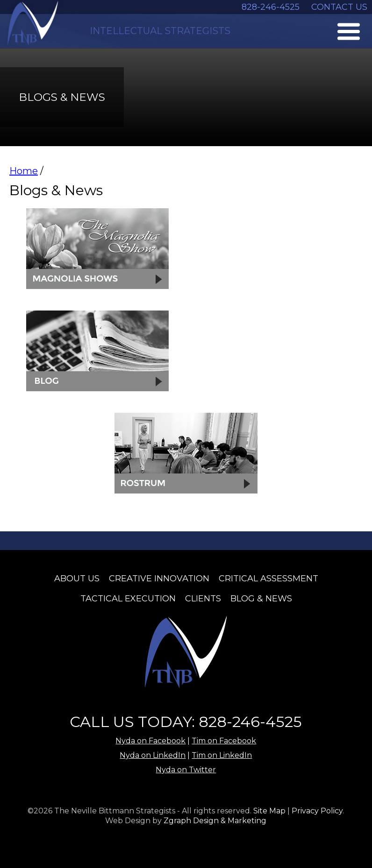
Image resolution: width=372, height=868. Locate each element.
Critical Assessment (268, 579)
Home (24, 171)
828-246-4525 (271, 7)
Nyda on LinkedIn (153, 755)
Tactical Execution (128, 599)
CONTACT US (339, 7)
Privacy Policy (317, 811)
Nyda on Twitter (186, 770)
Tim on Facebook (224, 741)
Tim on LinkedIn (222, 755)
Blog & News (261, 599)
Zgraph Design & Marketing (215, 821)
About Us (77, 579)
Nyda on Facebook (150, 741)
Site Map (269, 811)
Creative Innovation (159, 579)
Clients (203, 599)
